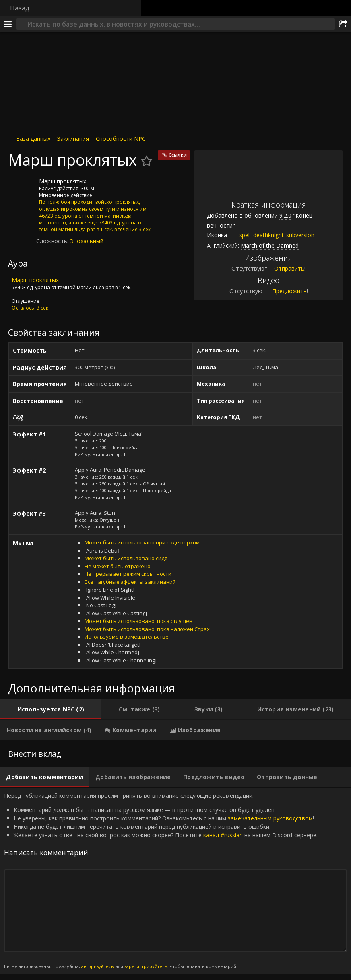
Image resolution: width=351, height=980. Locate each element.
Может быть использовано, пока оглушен (138, 621)
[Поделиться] (343, 24)
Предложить (289, 291)
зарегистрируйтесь (146, 966)
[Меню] (8, 24)
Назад (20, 8)
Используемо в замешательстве (127, 637)
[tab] (51, 709)
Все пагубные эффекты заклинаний (130, 582)
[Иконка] (22, 187)
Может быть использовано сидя (126, 558)
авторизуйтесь (98, 966)
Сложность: (53, 241)
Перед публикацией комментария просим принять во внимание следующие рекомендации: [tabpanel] (175, 881)
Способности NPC (121, 139)
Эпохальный (87, 241)
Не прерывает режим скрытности (128, 574)
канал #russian (223, 835)
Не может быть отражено (118, 566)
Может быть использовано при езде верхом (142, 542)
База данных (33, 139)
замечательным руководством (270, 818)
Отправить (289, 268)
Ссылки (178, 155)
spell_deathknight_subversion (271, 235)
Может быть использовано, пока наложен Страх (147, 629)
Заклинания (73, 139)
